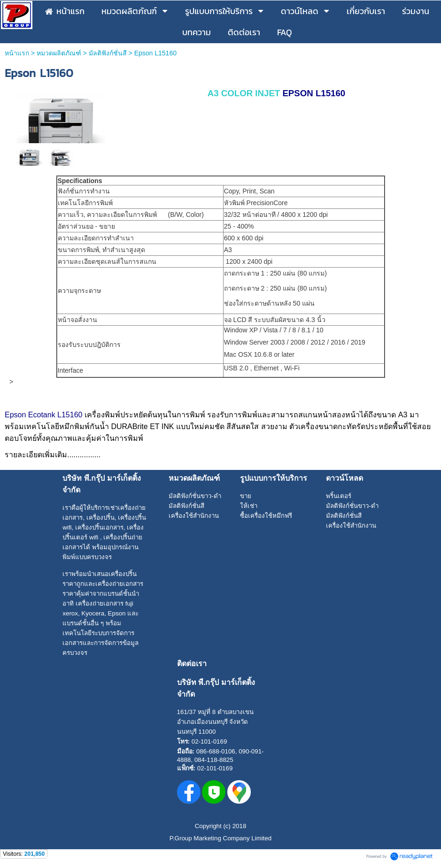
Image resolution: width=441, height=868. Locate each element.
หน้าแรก (17, 53)
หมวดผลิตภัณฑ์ (59, 53)
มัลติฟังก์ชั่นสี (108, 53)
